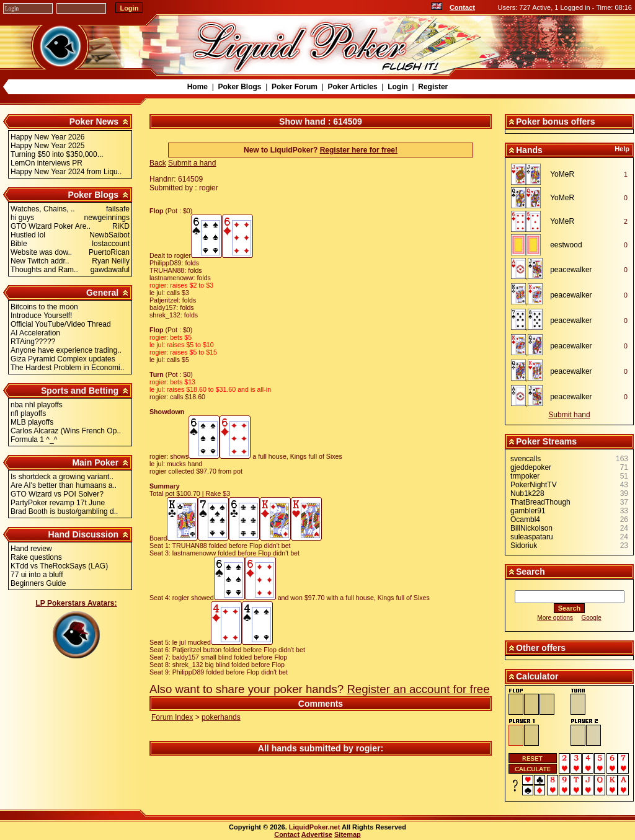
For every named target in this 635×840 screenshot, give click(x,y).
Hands (529, 150)
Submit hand (569, 415)
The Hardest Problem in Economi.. (67, 368)
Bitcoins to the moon (44, 307)
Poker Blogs (239, 87)
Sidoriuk (524, 546)
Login (398, 87)
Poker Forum (295, 87)
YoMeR (562, 174)
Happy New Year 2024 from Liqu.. (66, 172)
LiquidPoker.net (315, 827)
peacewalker (571, 270)
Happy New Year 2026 (47, 137)
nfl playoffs (28, 413)
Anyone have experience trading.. (66, 350)
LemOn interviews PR (47, 163)
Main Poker (95, 462)
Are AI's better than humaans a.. (64, 485)
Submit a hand (192, 163)
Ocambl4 (525, 519)
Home (198, 87)
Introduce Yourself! (41, 316)
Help (622, 149)
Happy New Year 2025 (47, 146)
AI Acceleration (35, 333)
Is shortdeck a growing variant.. (62, 477)
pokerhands (221, 717)
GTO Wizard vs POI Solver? (57, 494)
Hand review (31, 549)
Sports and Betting (80, 391)
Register (433, 87)
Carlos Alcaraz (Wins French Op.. (66, 431)
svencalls (526, 459)
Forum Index (172, 717)
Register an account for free (418, 689)
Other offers (541, 648)
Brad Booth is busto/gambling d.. (64, 511)
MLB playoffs (32, 422)
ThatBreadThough (540, 502)
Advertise (317, 834)
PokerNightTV (534, 485)
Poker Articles (352, 87)
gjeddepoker (531, 467)
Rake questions (36, 557)
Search (531, 572)
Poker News (94, 122)
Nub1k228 (527, 493)
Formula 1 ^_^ (34, 440)
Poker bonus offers (556, 122)
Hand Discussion (84, 534)
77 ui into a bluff (37, 575)
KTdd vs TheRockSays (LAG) (59, 566)
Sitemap (348, 834)
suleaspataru (532, 537)
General (102, 293)
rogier (368, 748)
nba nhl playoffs (37, 405)
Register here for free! (359, 150)
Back (158, 163)
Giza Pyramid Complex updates (63, 359)
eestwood (566, 245)
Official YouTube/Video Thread (61, 324)
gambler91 (528, 511)
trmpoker (525, 476)
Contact (462, 7)
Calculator (537, 676)
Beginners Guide (38, 583)
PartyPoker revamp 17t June (58, 503)
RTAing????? (33, 342)
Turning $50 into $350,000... (57, 154)
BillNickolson (531, 528)
